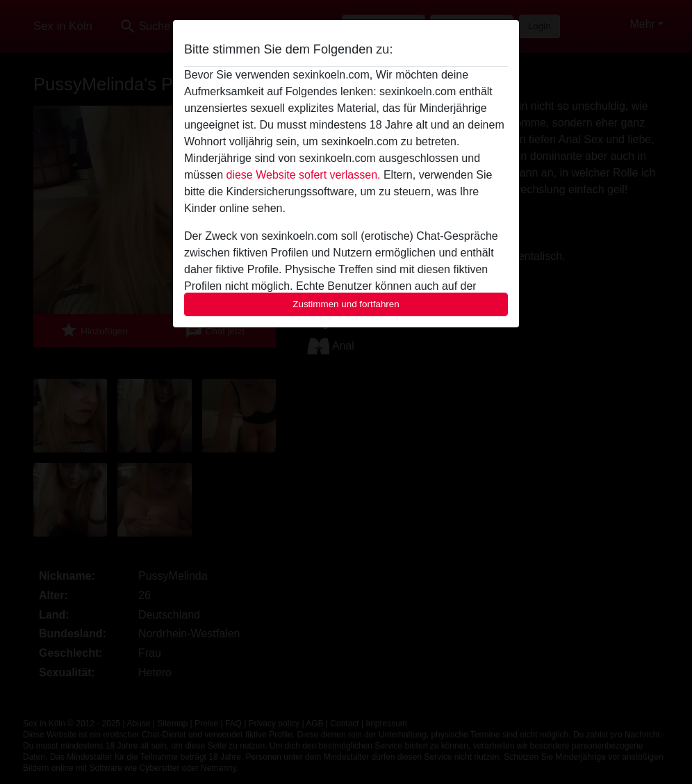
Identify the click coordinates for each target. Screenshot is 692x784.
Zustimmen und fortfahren (346, 304)
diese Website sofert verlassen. (303, 175)
